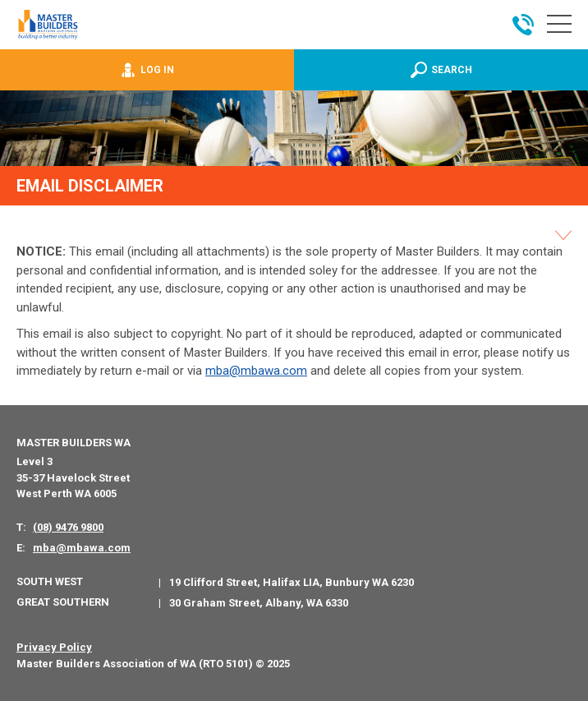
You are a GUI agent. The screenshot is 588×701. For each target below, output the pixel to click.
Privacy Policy (54, 647)
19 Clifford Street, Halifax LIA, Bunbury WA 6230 (292, 582)
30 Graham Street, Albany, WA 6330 (259, 603)
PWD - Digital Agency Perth (76, 692)
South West (50, 581)
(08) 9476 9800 (68, 527)
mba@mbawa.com (256, 371)
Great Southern (63, 602)
